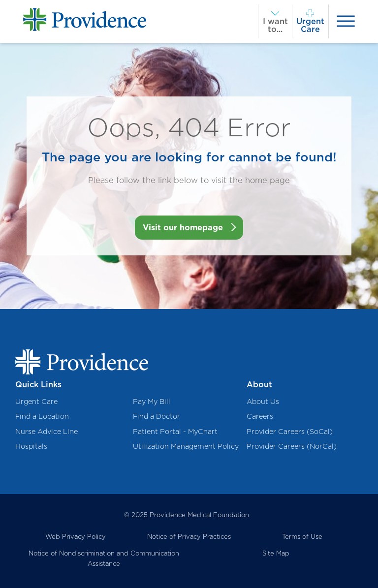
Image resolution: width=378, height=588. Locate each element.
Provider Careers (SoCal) (290, 431)
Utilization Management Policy (186, 446)
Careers (260, 416)
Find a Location (42, 416)
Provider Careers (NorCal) (292, 446)
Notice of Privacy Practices (189, 536)
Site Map (276, 553)
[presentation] (346, 21)
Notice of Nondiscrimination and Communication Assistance (104, 558)
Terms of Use (302, 536)
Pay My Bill (152, 401)
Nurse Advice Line (47, 431)
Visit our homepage (183, 227)
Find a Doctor (157, 416)
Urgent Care (36, 401)
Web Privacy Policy (76, 536)
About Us (263, 401)
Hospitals (31, 446)
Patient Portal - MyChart (175, 431)
